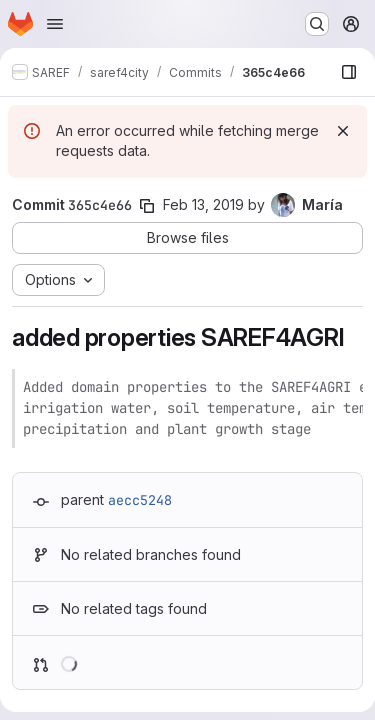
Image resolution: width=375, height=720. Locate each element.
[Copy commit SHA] (147, 206)
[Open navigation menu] (55, 24)
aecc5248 (140, 500)
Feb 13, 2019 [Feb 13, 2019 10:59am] (203, 204)
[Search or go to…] (317, 24)
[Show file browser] (349, 72)
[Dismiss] (343, 131)
